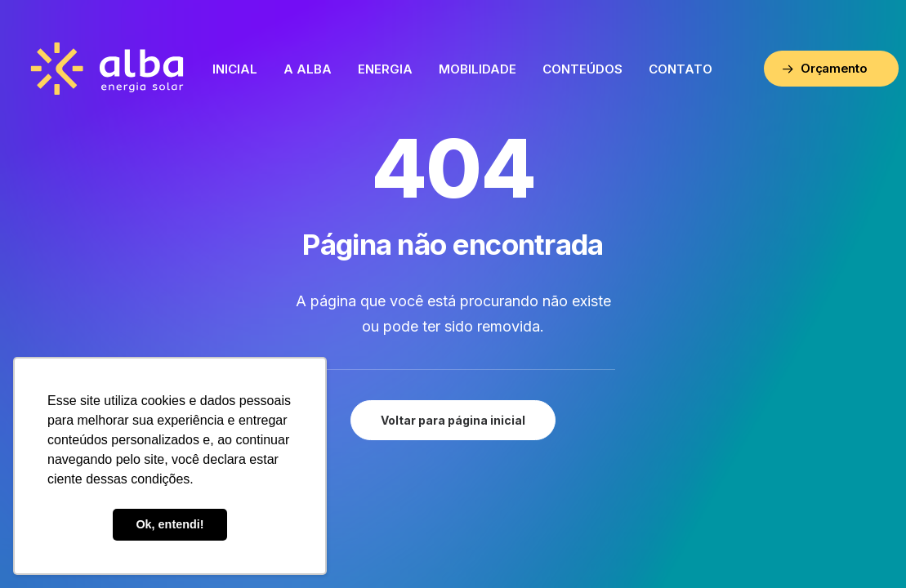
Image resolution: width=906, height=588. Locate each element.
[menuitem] (235, 69)
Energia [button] (385, 69)
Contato (681, 69)
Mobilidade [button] (478, 69)
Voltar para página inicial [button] (453, 420)
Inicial (235, 69)
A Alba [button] (308, 69)
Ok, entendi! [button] (170, 524)
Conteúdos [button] (582, 69)
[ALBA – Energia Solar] (107, 69)
